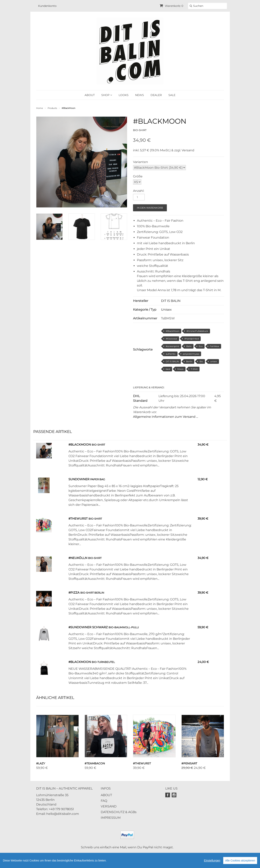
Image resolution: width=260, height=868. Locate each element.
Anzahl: (139, 191)
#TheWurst (78, 519)
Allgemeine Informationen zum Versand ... (165, 417)
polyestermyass (191, 354)
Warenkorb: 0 (171, 6)
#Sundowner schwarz (88, 627)
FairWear (214, 346)
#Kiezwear (171, 339)
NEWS (140, 95)
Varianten (141, 162)
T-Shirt (194, 369)
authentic (171, 354)
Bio (201, 361)
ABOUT (90, 95)
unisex (214, 361)
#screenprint (172, 346)
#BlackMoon (172, 331)
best (168, 369)
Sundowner (79, 479)
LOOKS (124, 95)
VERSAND (109, 806)
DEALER (156, 95)
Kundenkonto (47, 6)
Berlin (189, 361)
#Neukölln (78, 558)
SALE (172, 95)
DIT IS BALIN (171, 301)
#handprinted (192, 339)
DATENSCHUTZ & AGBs (119, 812)
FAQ (104, 801)
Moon (180, 369)
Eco (201, 346)
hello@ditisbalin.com (63, 814)
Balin (189, 346)
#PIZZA (74, 593)
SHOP (107, 95)
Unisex (166, 310)
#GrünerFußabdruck (197, 331)
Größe (138, 176)
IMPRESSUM (111, 818)
